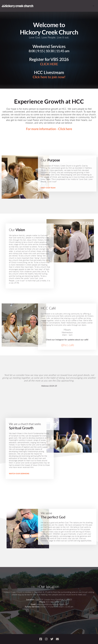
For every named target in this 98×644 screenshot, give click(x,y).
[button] (93, 6)
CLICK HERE (49, 64)
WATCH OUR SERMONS (19, 474)
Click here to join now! (49, 77)
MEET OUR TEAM (48, 188)
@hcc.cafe (67, 345)
